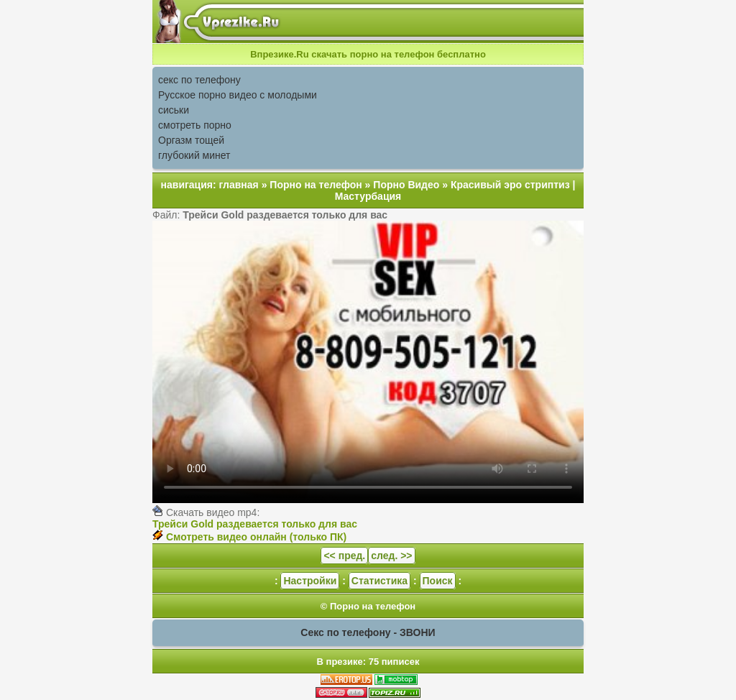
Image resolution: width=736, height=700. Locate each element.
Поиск (438, 581)
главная (239, 185)
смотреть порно (195, 125)
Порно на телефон (316, 185)
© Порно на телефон (368, 606)
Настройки (310, 581)
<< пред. (344, 556)
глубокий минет (194, 155)
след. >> (391, 556)
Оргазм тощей (191, 140)
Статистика (379, 581)
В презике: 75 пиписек (368, 662)
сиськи (174, 110)
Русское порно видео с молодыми (238, 95)
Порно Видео (406, 185)
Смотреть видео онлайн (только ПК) (256, 537)
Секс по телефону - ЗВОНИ (368, 632)
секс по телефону (199, 80)
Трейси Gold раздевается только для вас (255, 524)
